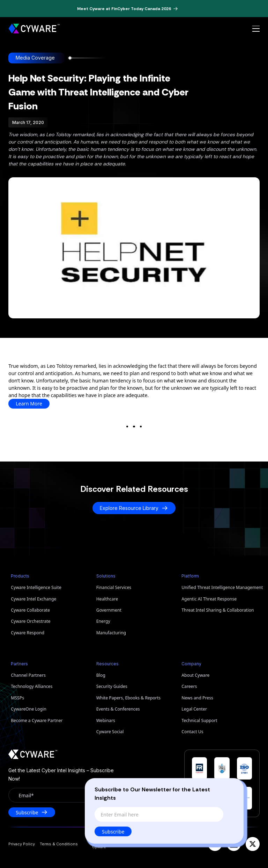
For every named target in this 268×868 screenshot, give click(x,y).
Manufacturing (111, 633)
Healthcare (107, 599)
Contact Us (192, 732)
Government (109, 610)
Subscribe (113, 832)
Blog (101, 675)
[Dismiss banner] (189, 9)
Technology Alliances (32, 686)
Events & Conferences (118, 709)
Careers (189, 686)
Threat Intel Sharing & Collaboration (218, 610)
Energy (103, 621)
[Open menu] (256, 29)
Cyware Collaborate (30, 610)
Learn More (29, 404)
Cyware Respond (28, 633)
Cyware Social (110, 732)
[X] (253, 844)
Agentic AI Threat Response (209, 599)
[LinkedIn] (234, 844)
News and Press (197, 698)
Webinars (106, 720)
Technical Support (199, 720)
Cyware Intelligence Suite (36, 587)
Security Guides (112, 686)
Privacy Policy (22, 844)
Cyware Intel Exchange (33, 599)
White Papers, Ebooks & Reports (129, 698)
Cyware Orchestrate (31, 621)
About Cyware (195, 675)
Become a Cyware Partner (37, 720)
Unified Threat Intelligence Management (221, 587)
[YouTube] (215, 844)
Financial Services (114, 587)
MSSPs (17, 698)
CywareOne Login (29, 709)
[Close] (231, 788)
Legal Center (194, 709)
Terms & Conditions (59, 844)
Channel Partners (28, 675)
